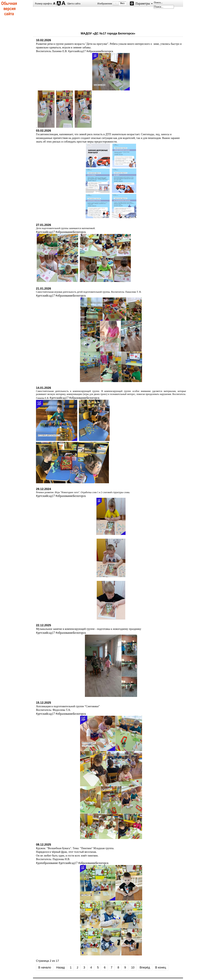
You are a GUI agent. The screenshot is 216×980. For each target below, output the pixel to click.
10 (133, 967)
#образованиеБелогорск (71, 232)
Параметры (143, 3)
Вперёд (145, 967)
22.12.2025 (43, 625)
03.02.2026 (43, 131)
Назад (60, 967)
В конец (161, 967)
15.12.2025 (43, 703)
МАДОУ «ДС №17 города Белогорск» (108, 33)
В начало (45, 967)
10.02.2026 (43, 40)
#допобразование (47, 863)
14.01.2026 (43, 388)
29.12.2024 (43, 489)
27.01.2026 (43, 225)
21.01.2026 (43, 288)
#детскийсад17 (45, 232)
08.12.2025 (43, 845)
